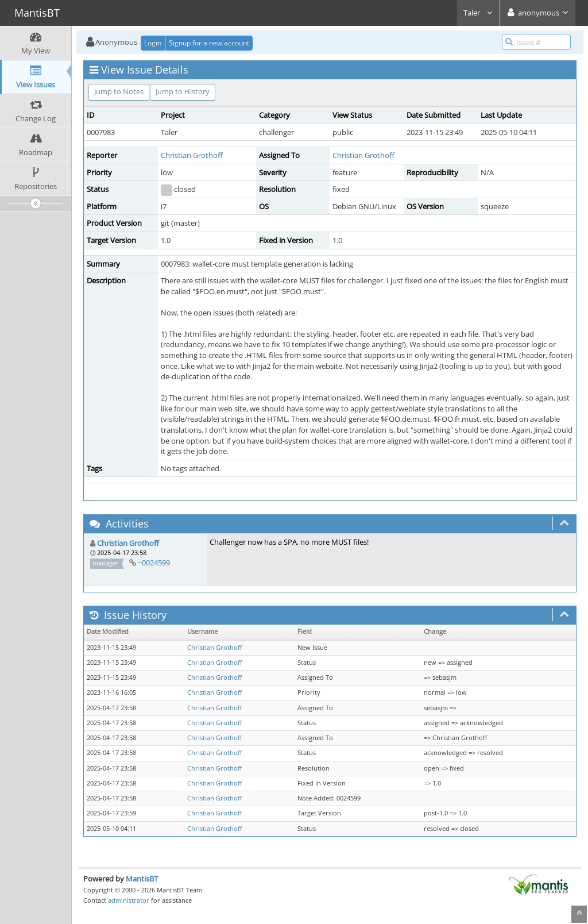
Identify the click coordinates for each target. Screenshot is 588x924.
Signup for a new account (209, 43)
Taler (478, 13)
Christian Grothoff (192, 155)
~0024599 (154, 563)
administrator (129, 900)
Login (153, 43)
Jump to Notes (119, 91)
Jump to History (183, 91)
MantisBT (142, 879)
